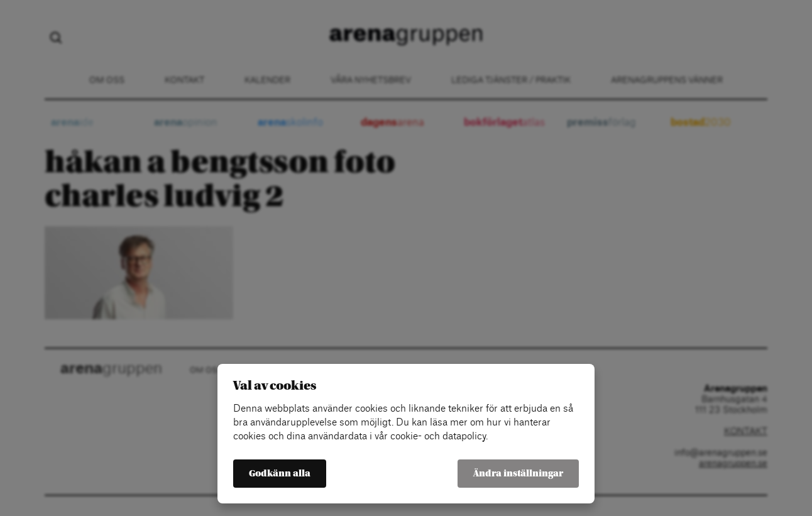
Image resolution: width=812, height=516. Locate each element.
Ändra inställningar (518, 474)
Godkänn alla (280, 474)
